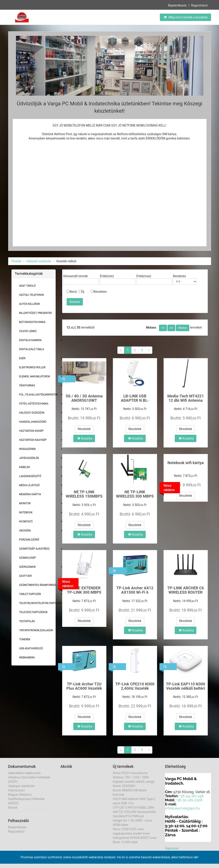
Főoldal (16, 261)
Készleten (99, 292)
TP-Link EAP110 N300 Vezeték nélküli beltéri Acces (186, 688)
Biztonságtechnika (32, 322)
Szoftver (25, 576)
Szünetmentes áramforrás (38, 585)
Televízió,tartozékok (33, 612)
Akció (72, 292)
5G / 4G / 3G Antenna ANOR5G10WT (84, 398)
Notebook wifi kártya (186, 463)
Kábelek (25, 467)
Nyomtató (26, 522)
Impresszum (17, 790)
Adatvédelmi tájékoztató (24, 773)
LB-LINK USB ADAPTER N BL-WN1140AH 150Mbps (135, 400)
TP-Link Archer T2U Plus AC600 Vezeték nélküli (84, 688)
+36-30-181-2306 (189, 800)
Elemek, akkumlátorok (35, 376)
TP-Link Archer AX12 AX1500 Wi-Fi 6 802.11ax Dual (135, 592)
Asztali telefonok (32, 295)
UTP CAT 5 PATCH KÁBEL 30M (133, 808)
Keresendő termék (76, 276)
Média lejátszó (30, 485)
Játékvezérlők (29, 458)
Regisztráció (199, 5)
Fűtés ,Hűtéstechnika (34, 404)
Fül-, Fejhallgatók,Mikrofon (39, 395)
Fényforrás (27, 386)
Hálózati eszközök (39, 261)
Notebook (26, 512)
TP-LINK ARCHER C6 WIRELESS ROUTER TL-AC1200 (186, 592)
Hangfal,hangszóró (33, 422)
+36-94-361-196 (191, 796)
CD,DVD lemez (28, 331)
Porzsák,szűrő (29, 540)
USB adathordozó (31, 648)
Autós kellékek (30, 304)
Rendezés (179, 276)
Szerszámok (28, 567)
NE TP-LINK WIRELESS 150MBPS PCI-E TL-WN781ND (84, 496)
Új (81, 292)
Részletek (84, 429)
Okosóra (25, 531)
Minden (183, 328)
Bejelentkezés (177, 5)
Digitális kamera (31, 340)
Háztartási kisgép (32, 431)
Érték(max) (144, 276)
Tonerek (25, 639)
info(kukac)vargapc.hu (182, 808)
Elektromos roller (32, 367)
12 (163, 328)
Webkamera (27, 658)
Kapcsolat (172, 848)
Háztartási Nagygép (33, 440)
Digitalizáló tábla (32, 349)
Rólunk (13, 808)
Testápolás (27, 621)
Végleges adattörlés (22, 786)
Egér (22, 358)
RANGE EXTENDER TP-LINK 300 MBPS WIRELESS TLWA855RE (84, 594)
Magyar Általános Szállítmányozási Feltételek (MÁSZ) (26, 799)
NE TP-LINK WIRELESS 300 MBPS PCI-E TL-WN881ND (135, 496)
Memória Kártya (30, 494)
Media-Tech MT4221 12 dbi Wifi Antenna (185, 398)
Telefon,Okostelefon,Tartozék (40, 603)
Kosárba (85, 438)
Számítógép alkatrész (34, 549)
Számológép (28, 558)
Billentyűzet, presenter (35, 313)
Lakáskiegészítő (30, 476)
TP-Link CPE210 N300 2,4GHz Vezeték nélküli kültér (135, 688)
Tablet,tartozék (30, 594)
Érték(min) (107, 276)
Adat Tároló (28, 286)
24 (171, 328)
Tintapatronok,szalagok (36, 630)
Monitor (25, 503)
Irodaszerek (28, 449)
